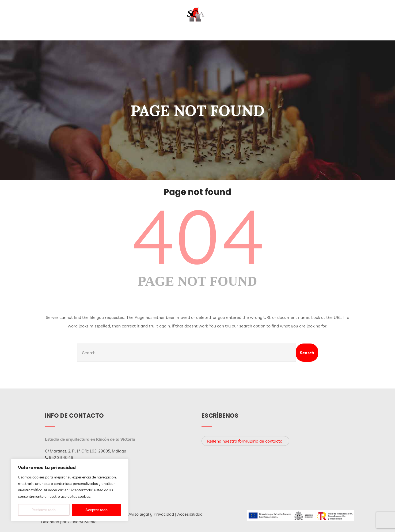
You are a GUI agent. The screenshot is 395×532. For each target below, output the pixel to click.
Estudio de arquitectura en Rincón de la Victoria (90, 439)
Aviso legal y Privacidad (151, 514)
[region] (70, 490)
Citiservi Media (82, 522)
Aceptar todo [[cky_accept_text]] (96, 510)
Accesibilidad (190, 514)
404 (197, 236)
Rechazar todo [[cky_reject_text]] (44, 510)
